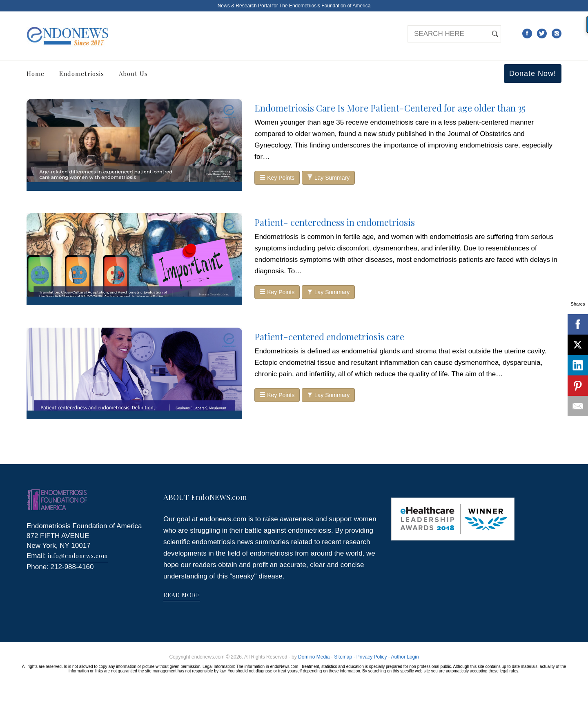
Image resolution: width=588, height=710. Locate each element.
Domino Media (314, 657)
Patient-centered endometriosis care (329, 337)
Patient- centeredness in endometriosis (335, 222)
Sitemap (343, 657)
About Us (133, 74)
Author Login (405, 657)
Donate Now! (533, 74)
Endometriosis (82, 74)
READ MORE (182, 595)
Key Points (277, 178)
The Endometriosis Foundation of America (325, 6)
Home (36, 74)
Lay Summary (328, 178)
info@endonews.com (78, 556)
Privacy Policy (372, 657)
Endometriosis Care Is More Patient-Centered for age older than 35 (390, 108)
